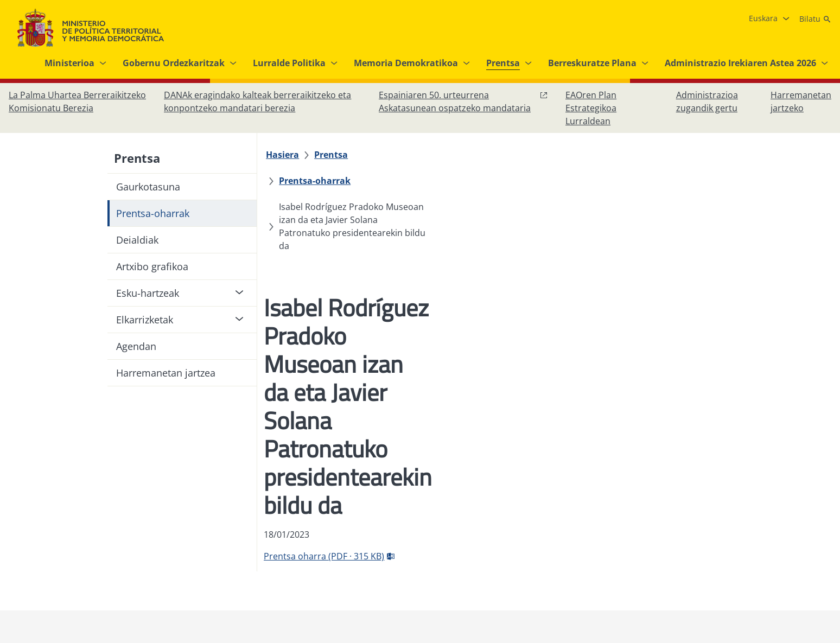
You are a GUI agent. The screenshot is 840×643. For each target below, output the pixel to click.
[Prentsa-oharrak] (405, 155)
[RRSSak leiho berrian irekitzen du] (820, 537)
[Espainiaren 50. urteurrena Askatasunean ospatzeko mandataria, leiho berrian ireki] (463, 101)
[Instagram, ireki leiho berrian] (755, 537)
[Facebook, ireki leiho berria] (734, 537)
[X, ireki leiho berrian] (777, 537)
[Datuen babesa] (355, 537)
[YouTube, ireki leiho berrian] (799, 537)
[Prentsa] (338, 155)
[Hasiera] (289, 155)
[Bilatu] (815, 19)
